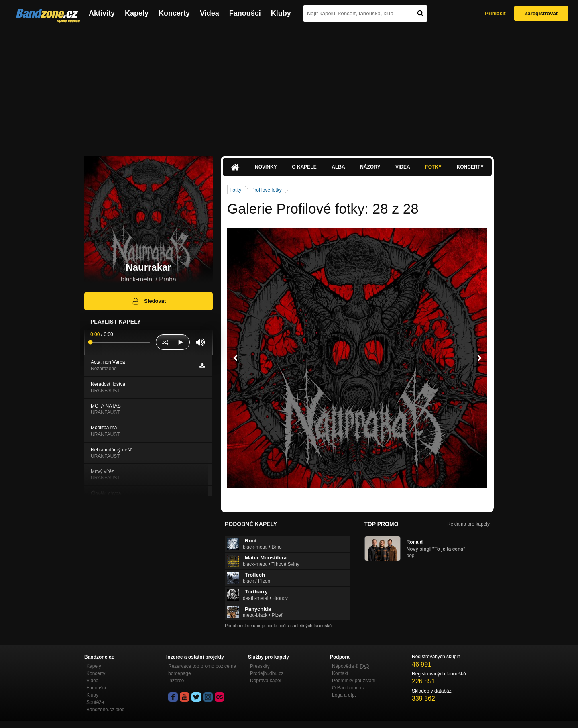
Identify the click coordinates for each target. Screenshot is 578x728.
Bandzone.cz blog (105, 710)
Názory (370, 167)
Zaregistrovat (541, 13)
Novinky (266, 167)
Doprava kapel (266, 681)
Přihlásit (495, 13)
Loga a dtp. (344, 695)
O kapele (304, 167)
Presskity (260, 666)
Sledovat (149, 301)
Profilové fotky (266, 190)
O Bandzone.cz (348, 688)
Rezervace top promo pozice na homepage (202, 670)
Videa (210, 13)
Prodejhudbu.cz (267, 673)
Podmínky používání (354, 681)
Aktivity (102, 13)
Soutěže (95, 702)
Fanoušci (245, 13)
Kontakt (340, 673)
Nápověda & (351, 666)
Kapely (137, 13)
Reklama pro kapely (468, 524)
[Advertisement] (289, 88)
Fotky (433, 167)
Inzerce (176, 681)
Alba (338, 167)
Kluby (281, 13)
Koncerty (174, 13)
